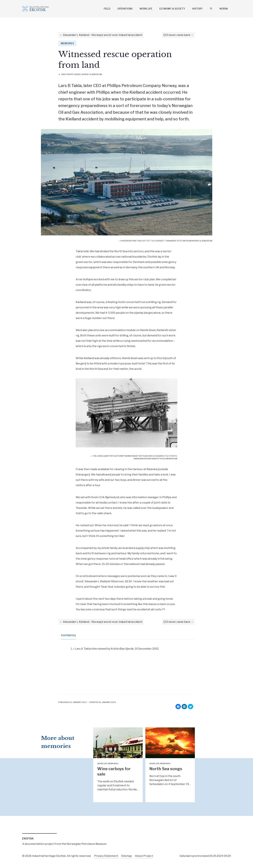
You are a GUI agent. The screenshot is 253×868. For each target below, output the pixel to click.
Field (107, 9)
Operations (125, 9)
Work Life (146, 9)
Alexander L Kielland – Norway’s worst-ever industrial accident (103, 35)
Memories (67, 43)
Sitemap (126, 856)
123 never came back (177, 35)
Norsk (224, 9)
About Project (144, 856)
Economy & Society (172, 9)
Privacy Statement (106, 856)
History (197, 9)
